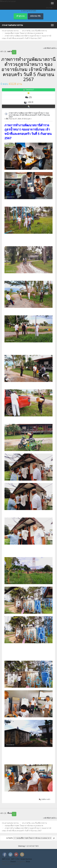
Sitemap (22, 846)
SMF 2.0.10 (6, 859)
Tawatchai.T (30, 90)
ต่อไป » (54, 48)
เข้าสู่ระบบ (20, 16)
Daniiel (13, 862)
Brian (28, 862)
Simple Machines (26, 859)
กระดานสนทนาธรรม (12, 25)
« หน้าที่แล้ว (47, 48)
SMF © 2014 (15, 859)
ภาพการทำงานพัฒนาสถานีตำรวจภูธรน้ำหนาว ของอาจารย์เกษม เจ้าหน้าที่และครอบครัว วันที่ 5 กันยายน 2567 (29, 115)
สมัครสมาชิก (36, 16)
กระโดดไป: (10, 838)
